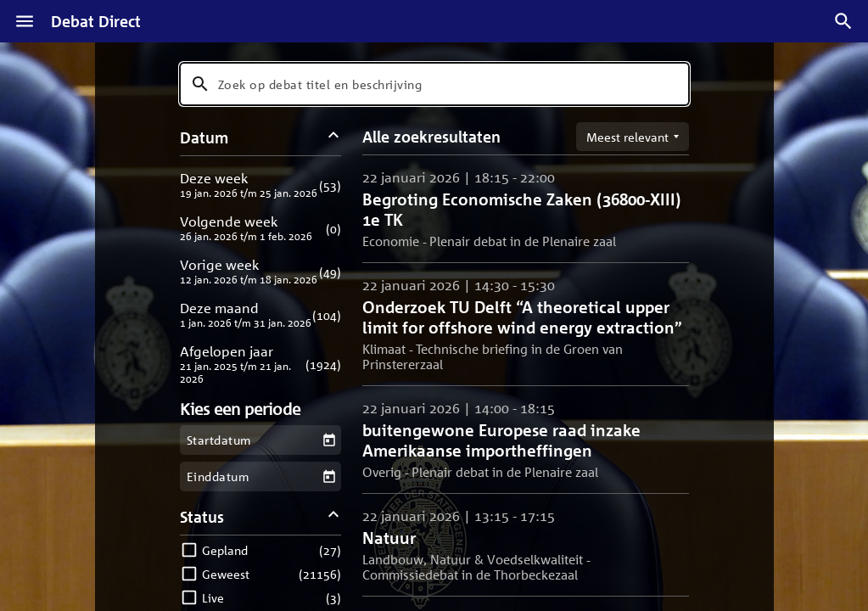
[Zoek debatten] (843, 21)
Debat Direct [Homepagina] (96, 21)
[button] (261, 185)
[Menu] (25, 21)
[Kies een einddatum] (329, 476)
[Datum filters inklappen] (333, 137)
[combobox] (434, 84)
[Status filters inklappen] (333, 516)
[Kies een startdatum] (329, 440)
